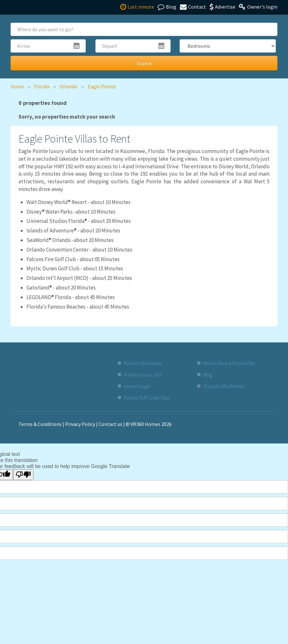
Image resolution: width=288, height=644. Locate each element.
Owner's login (258, 7)
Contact (193, 7)
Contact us (110, 424)
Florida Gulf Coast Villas (147, 398)
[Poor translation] (23, 475)
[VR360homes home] (29, 7)
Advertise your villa (142, 375)
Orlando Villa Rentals (224, 386)
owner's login (137, 386)
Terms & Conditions (40, 424)
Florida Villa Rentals (143, 363)
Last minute (137, 7)
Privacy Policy (80, 424)
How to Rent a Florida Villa (229, 363)
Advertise (222, 7)
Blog (167, 7)
